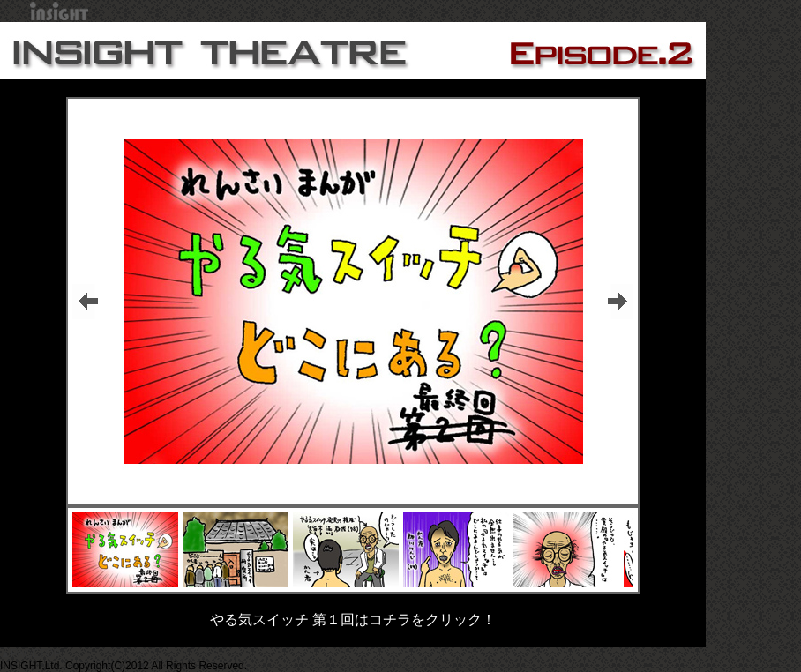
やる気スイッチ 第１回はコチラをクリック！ (353, 620)
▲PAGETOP (30, 653)
